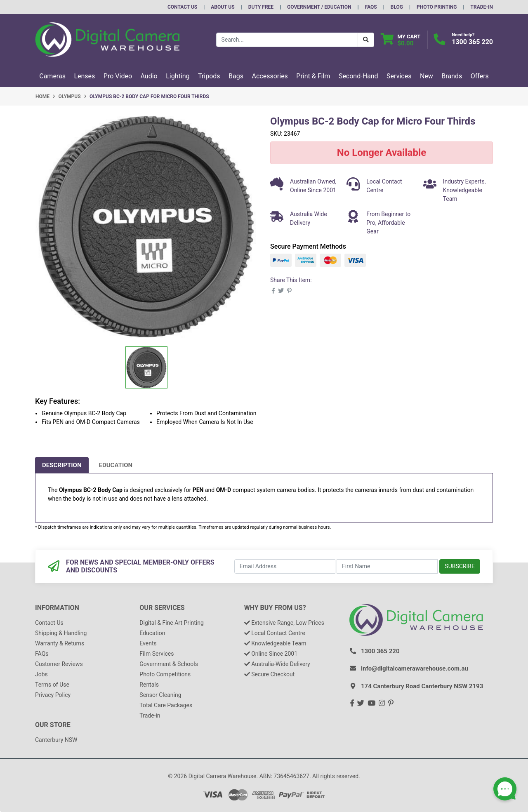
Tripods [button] (209, 76)
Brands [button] (452, 76)
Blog (397, 7)
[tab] (62, 465)
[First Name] (387, 566)
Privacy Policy (53, 695)
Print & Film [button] (313, 76)
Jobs (41, 674)
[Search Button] (366, 40)
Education (116, 465)
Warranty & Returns (60, 643)
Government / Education (319, 7)
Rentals (149, 685)
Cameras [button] (52, 76)
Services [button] (399, 76)
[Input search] (287, 40)
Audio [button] (149, 76)
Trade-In (482, 7)
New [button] (427, 76)
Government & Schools (169, 664)
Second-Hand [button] (358, 76)
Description (62, 465)
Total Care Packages (166, 705)
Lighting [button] (178, 76)
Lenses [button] (84, 76)
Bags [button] (236, 76)
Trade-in (150, 716)
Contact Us (182, 7)
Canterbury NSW (56, 740)
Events (148, 643)
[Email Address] (285, 566)
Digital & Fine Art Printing (171, 623)
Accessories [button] (270, 76)
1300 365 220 (472, 42)
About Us (223, 7)
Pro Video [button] (118, 76)
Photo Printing (437, 7)
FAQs (371, 7)
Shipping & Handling (61, 633)
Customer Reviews (59, 664)
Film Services (157, 654)
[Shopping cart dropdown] (401, 40)
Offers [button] (480, 76)
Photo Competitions (165, 674)
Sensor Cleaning (160, 695)
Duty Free (261, 7)
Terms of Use (52, 685)
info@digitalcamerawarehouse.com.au (415, 668)
